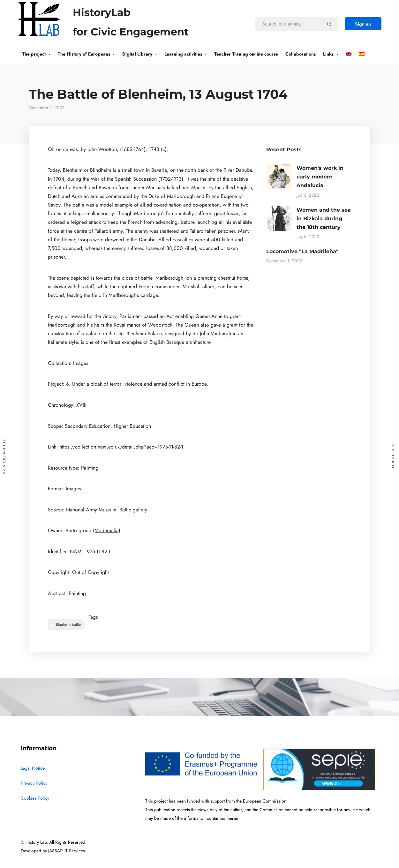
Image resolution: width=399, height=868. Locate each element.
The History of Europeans (84, 54)
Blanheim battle (68, 624)
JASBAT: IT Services (67, 851)
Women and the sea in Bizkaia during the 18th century (324, 219)
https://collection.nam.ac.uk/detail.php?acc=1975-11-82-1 (121, 447)
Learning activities (183, 54)
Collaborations (301, 54)
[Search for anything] (329, 24)
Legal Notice (33, 768)
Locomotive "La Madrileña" (302, 251)
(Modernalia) (107, 531)
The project (34, 54)
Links (328, 54)
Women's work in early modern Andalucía (320, 177)
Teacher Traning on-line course (246, 54)
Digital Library (137, 54)
